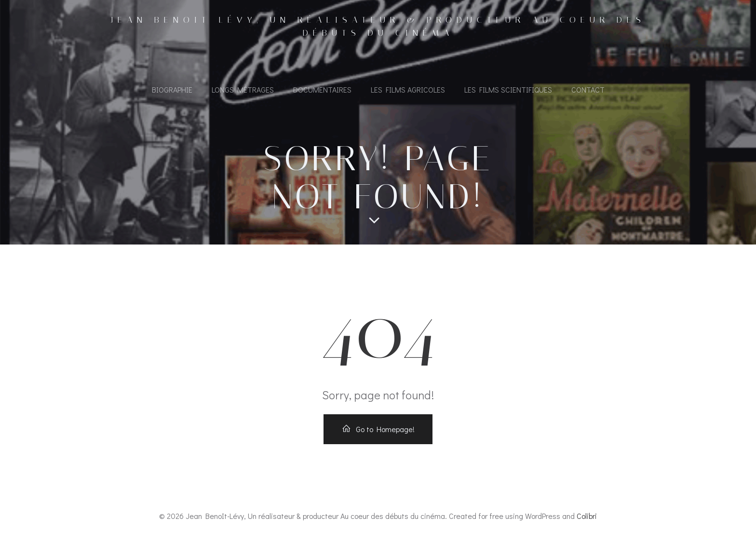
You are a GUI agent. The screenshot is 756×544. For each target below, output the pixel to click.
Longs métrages (243, 89)
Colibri (587, 516)
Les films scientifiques (508, 89)
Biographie (172, 89)
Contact (588, 89)
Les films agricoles (408, 89)
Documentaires (322, 89)
